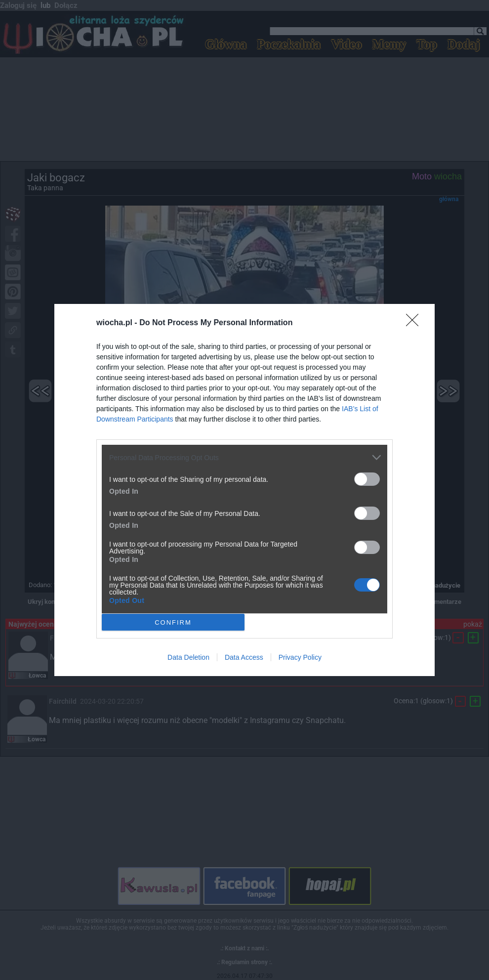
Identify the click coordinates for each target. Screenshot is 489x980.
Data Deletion (188, 657)
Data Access (244, 657)
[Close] (415, 323)
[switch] (367, 479)
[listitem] (244, 457)
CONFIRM (173, 622)
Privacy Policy (300, 657)
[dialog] (244, 490)
